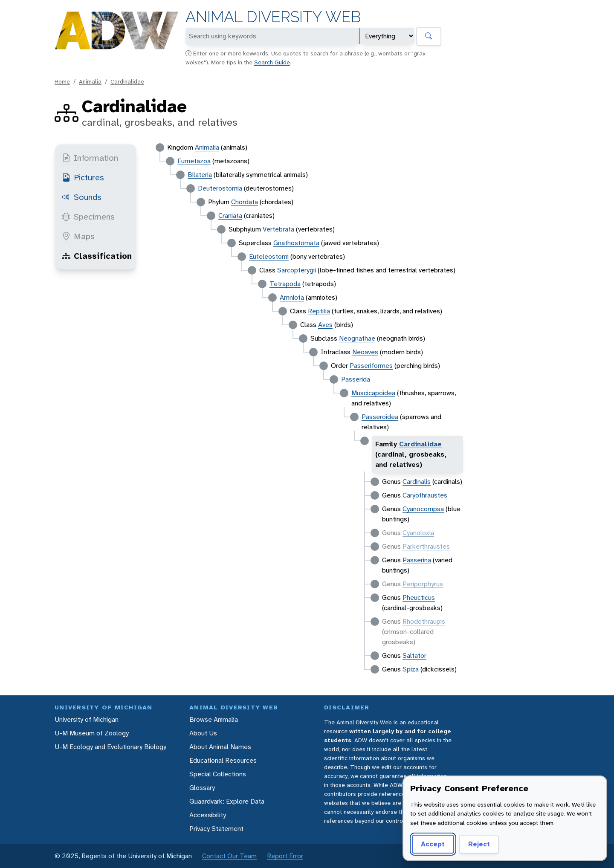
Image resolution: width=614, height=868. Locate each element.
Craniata (230, 216)
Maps (78, 236)
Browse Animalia (214, 719)
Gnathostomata (296, 243)
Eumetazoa (194, 161)
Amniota (292, 297)
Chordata (245, 202)
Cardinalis (417, 482)
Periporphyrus (423, 584)
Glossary (202, 788)
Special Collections (218, 774)
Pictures (83, 177)
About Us (203, 733)
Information (90, 158)
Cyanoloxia (418, 533)
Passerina (417, 560)
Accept (432, 844)
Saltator (414, 655)
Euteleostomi (269, 256)
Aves (325, 325)
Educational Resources (223, 760)
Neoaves (365, 352)
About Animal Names (220, 747)
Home (62, 81)
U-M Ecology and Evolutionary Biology (110, 747)
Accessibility (208, 815)
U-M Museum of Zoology (92, 733)
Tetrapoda (285, 284)
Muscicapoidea (373, 393)
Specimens (88, 217)
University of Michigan (87, 719)
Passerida (356, 379)
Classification (97, 256)
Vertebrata (278, 229)
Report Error (285, 856)
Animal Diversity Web (273, 17)
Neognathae (357, 338)
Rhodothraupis (424, 621)
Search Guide (272, 62)
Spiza (411, 669)
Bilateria (200, 175)
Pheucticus (419, 597)
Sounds (82, 197)
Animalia (90, 81)
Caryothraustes (425, 495)
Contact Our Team (229, 856)
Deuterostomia (220, 188)
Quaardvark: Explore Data (227, 801)
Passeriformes (371, 366)
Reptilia (319, 311)
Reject (476, 844)
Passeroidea (380, 417)
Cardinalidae (127, 81)
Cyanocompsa (423, 509)
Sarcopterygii (297, 270)
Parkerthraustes (426, 546)
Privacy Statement (216, 829)
